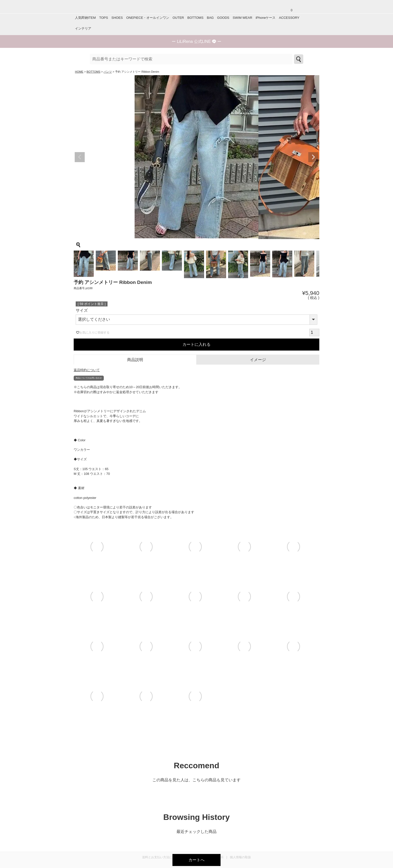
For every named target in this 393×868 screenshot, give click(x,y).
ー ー (196, 41)
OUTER (178, 18)
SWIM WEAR (242, 18)
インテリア (83, 28)
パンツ (108, 72)
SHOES (117, 18)
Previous (80, 157)
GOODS (223, 18)
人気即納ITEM (85, 18)
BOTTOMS (195, 18)
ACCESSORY (289, 18)
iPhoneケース (266, 18)
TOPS (104, 18)
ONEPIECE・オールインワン (148, 18)
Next (313, 157)
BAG (210, 18)
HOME (79, 72)
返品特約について (87, 370)
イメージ (258, 360)
